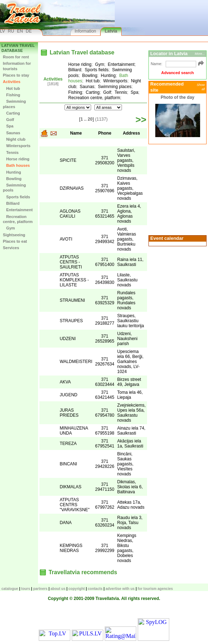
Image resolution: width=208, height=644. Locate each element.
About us (58, 589)
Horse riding (16, 159)
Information (85, 31)
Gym (9, 228)
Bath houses (16, 165)
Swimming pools (14, 188)
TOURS (26, 589)
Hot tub (11, 88)
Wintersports (17, 146)
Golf (8, 120)
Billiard (11, 203)
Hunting (12, 172)
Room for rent (16, 57)
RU (11, 31)
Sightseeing (14, 235)
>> (141, 120)
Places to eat (15, 241)
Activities (12, 82)
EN (20, 31)
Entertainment (18, 210)
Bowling (12, 179)
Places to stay (16, 75)
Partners (40, 589)
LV (3, 31)
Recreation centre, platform (18, 219)
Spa (8, 126)
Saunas (11, 133)
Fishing (11, 95)
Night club (14, 139)
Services (11, 248)
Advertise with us (120, 589)
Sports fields (16, 197)
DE (29, 31)
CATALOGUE (10, 589)
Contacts (95, 589)
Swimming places (14, 104)
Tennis (11, 152)
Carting (11, 113)
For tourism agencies (155, 589)
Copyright (77, 589)
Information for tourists (17, 66)
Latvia (111, 31)
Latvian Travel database (18, 48)
